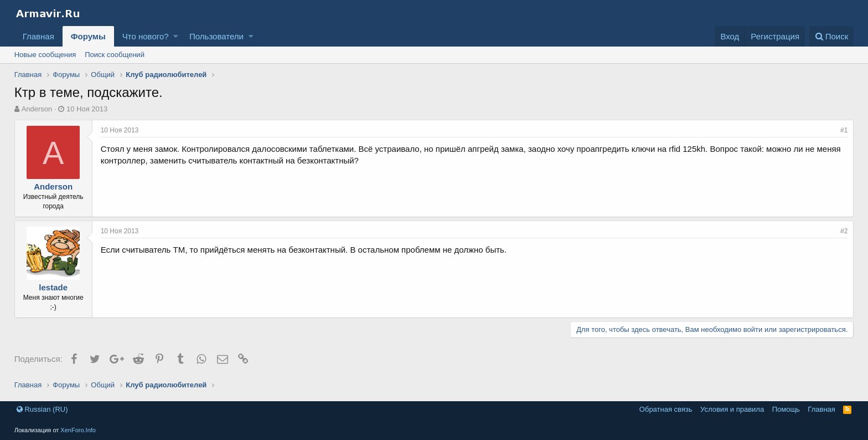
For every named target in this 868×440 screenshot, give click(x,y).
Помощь (786, 409)
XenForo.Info (78, 430)
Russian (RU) (42, 409)
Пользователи (216, 36)
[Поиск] (832, 36)
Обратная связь (666, 409)
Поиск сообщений (115, 55)
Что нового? (146, 36)
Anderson (37, 109)
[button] (176, 36)
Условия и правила (732, 409)
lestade (53, 287)
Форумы (88, 36)
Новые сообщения (45, 55)
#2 (844, 231)
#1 (844, 130)
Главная (38, 36)
